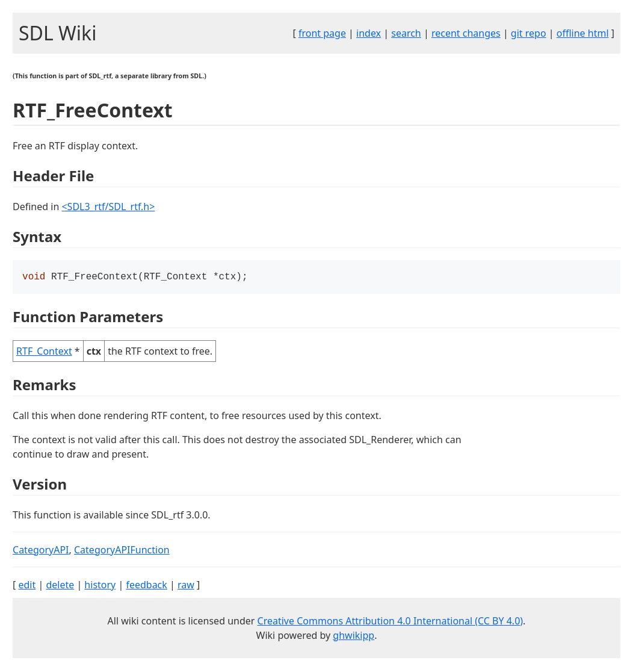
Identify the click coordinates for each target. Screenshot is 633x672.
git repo (529, 33)
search (406, 33)
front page (322, 33)
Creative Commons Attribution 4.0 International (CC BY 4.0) (391, 622)
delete (60, 586)
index (369, 33)
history (100, 586)
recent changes (466, 33)
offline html (583, 33)
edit (27, 586)
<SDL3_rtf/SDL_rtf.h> (108, 207)
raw (186, 586)
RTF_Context (44, 352)
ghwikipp (354, 636)
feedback (146, 586)
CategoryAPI (41, 551)
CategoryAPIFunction (122, 551)
